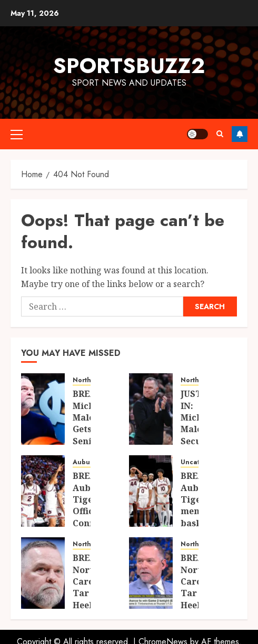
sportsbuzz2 (129, 66)
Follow (240, 134)
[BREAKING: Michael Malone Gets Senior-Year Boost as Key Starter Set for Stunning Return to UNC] (43, 409)
